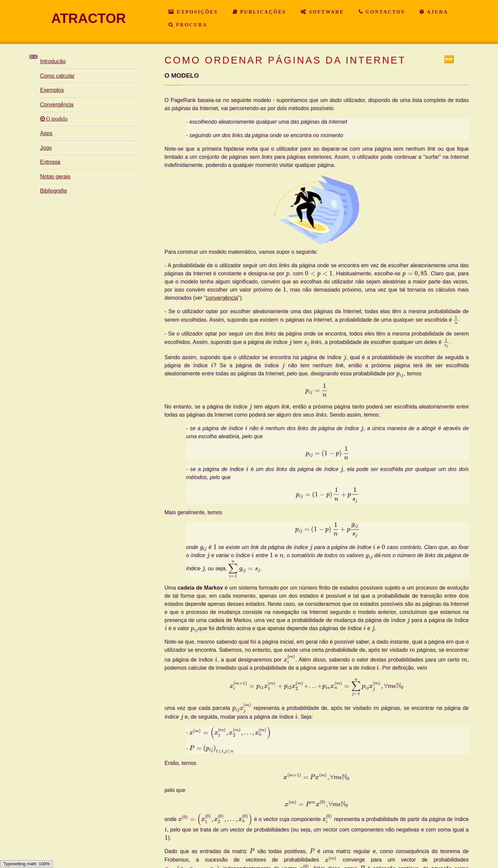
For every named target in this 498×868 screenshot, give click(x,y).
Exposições (196, 12)
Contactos (384, 12)
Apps (46, 133)
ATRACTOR (89, 18)
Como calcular (57, 76)
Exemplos (52, 90)
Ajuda (436, 12)
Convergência (57, 105)
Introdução (53, 61)
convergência (222, 298)
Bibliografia (54, 191)
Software (325, 12)
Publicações (262, 12)
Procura (191, 25)
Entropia (50, 162)
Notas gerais (55, 177)
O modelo (56, 119)
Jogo (46, 148)
